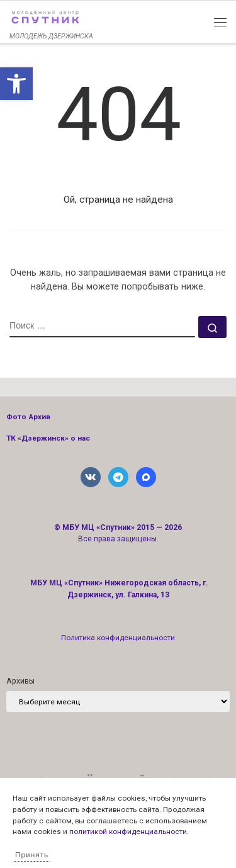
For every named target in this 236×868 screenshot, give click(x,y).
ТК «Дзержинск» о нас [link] (48, 438)
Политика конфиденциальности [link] (118, 638)
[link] (16, 84)
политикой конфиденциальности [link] (128, 831)
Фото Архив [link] (28, 417)
